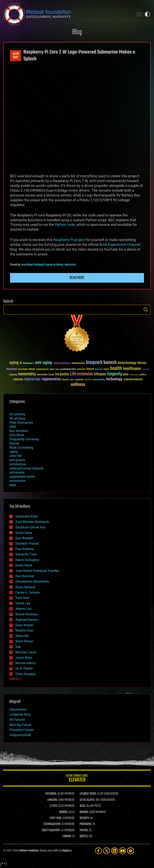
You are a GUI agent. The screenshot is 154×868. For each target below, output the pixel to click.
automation (18, 481)
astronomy (17, 472)
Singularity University (24, 439)
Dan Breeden (24, 538)
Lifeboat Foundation (29, 851)
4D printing (17, 418)
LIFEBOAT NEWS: (88, 794)
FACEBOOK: (51, 794)
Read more (77, 278)
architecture (18, 464)
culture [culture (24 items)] (52, 369)
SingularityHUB (20, 735)
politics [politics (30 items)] (143, 375)
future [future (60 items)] (90, 369)
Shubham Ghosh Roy (30, 527)
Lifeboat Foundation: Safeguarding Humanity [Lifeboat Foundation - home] (67, 14)
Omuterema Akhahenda (32, 581)
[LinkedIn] (114, 851)
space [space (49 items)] (88, 379)
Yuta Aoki (22, 598)
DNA (13, 427)
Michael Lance (26, 652)
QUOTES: (84, 836)
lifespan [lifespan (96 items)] (100, 374)
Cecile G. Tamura (27, 592)
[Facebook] (98, 851)
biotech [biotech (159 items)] (110, 363)
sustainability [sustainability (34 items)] (99, 380)
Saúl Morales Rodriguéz (32, 522)
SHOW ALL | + (16, 679)
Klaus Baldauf (25, 587)
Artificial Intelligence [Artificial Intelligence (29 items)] (62, 363)
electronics (70, 265)
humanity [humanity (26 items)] (146, 370)
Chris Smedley (26, 674)
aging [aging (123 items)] (14, 363)
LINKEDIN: (52, 800)
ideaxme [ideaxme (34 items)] (13, 375)
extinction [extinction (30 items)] (81, 369)
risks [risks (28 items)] (72, 380)
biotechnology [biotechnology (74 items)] (127, 363)
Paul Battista (25, 549)
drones (60, 265)
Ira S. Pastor (24, 668)
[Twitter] (106, 851)
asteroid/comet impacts (26, 468)
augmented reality (22, 477)
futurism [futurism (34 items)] (99, 370)
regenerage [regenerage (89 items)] (32, 379)
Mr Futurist (17, 720)
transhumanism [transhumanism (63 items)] (133, 379)
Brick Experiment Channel (120, 245)
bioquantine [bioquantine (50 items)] (78, 363)
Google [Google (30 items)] (106, 369)
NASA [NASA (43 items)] (126, 375)
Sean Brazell (24, 625)
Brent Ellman (24, 641)
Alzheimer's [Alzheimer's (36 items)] (28, 363)
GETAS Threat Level (77, 779)
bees (13, 485)
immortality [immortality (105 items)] (27, 374)
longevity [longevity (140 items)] (115, 374)
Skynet (14, 443)
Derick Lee (23, 603)
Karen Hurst (24, 565)
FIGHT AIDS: (56, 818)
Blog (77, 32)
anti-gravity (17, 460)
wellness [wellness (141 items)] (78, 385)
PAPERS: (84, 830)
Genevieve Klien (27, 516)
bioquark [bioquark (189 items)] (94, 363)
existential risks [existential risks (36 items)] (68, 369)
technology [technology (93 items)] (114, 379)
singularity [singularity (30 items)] (79, 380)
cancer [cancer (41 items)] (32, 369)
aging (13, 452)
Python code (65, 225)
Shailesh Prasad (27, 544)
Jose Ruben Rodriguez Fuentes (37, 265)
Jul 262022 (16, 56)
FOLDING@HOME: (52, 824)
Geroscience (18, 709)
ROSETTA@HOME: (51, 830)
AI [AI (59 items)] (21, 363)
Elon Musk (17, 435)
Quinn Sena (24, 533)
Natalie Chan (25, 630)
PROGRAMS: (86, 824)
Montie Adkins (26, 663)
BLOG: (83, 806)
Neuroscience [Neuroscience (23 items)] (134, 375)
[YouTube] (123, 851)
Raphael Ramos (27, 620)
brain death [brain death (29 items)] (23, 369)
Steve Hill (22, 636)
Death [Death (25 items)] (57, 369)
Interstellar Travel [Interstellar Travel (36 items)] (45, 375)
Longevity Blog (20, 714)
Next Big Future (20, 725)
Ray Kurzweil (19, 431)
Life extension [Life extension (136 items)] (82, 374)
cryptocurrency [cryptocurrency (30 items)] (42, 369)
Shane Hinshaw (27, 614)
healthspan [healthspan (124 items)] (132, 369)
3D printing (17, 414)
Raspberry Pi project (69, 240)
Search (146, 310)
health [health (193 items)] (116, 369)
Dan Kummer (25, 576)
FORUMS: (67, 836)
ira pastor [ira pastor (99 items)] (62, 374)
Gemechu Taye (26, 554)
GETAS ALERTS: (87, 800)
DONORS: (63, 812)
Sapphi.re (67, 851)
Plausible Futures (22, 730)
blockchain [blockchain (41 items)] (12, 369)
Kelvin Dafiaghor (27, 560)
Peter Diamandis (21, 423)
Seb (18, 647)
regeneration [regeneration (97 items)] (51, 379)
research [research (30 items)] (65, 380)
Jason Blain (24, 658)
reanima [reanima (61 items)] (18, 379)
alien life (15, 456)
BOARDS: (84, 812)
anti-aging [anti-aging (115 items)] (44, 363)
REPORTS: (85, 818)
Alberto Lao (24, 609)
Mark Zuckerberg (21, 448)
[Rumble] (131, 851)
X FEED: (54, 806)
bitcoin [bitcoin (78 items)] (142, 363)
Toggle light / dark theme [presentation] (147, 14)
